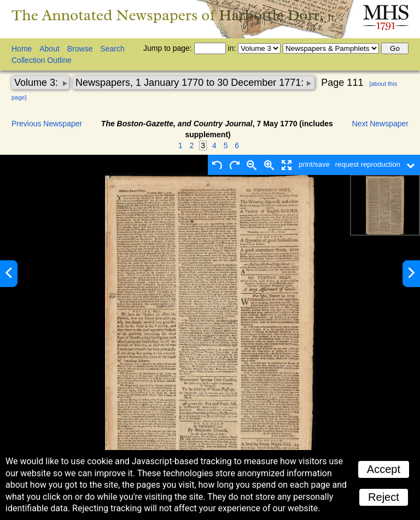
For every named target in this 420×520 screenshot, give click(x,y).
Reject (384, 497)
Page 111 (342, 83)
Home (22, 49)
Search (112, 49)
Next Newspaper (381, 124)
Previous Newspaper (47, 124)
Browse (80, 49)
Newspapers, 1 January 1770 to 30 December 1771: (191, 83)
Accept (384, 469)
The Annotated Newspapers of (174, 15)
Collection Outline (42, 60)
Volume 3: (37, 83)
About (49, 49)
